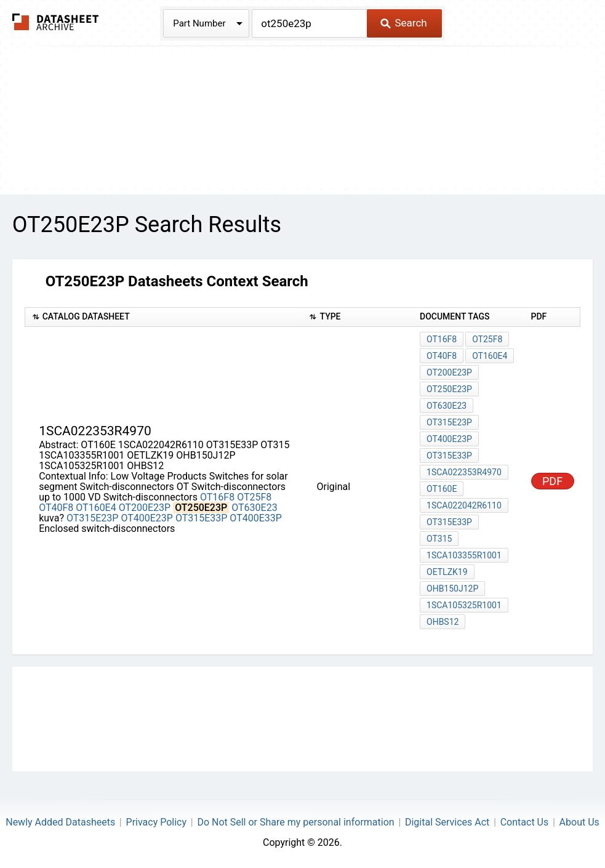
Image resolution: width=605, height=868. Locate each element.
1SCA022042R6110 (464, 505)
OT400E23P (147, 518)
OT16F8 (217, 497)
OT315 (439, 539)
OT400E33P (256, 518)
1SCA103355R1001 (464, 555)
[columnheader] (163, 317)
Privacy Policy (157, 822)
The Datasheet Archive (56, 22)
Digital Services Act (447, 822)
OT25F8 (254, 497)
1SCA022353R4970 (464, 472)
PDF (552, 481)
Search (403, 23)
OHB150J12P (452, 589)
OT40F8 (56, 508)
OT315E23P (93, 518)
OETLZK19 (447, 572)
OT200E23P (145, 508)
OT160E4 (96, 508)
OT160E (442, 489)
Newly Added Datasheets (60, 822)
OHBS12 (443, 622)
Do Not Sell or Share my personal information (295, 822)
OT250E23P (449, 389)
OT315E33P (202, 518)
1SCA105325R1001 (464, 605)
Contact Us (525, 822)
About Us (579, 822)
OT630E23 (254, 508)
